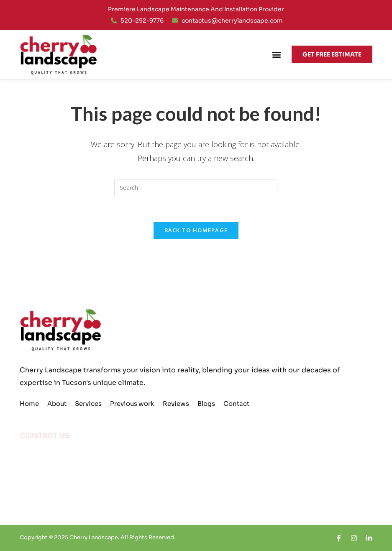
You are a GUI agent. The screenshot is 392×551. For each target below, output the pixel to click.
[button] (276, 55)
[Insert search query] (196, 188)
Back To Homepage (196, 230)
